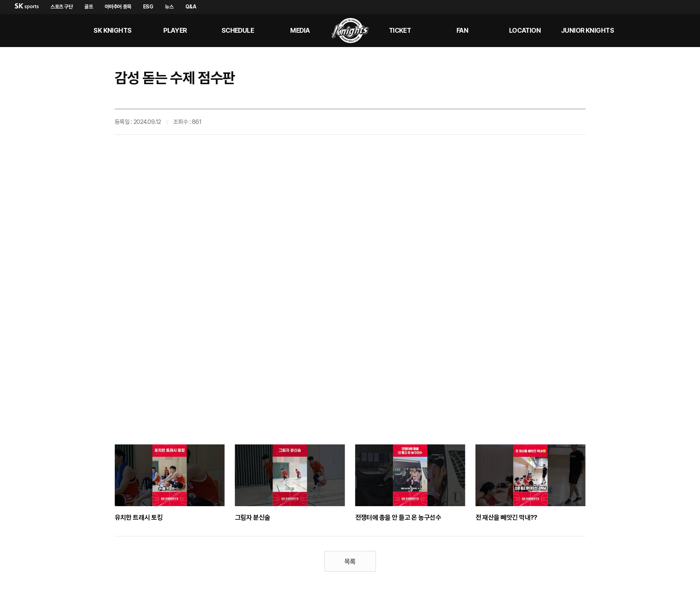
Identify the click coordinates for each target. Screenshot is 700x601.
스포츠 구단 (61, 7)
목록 (350, 561)
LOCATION (525, 30)
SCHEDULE (238, 30)
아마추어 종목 (118, 7)
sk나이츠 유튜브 (662, 31)
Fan (462, 30)
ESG (148, 7)
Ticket (400, 30)
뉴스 (169, 7)
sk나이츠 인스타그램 (680, 31)
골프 (88, 7)
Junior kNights (587, 30)
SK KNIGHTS (113, 30)
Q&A (191, 7)
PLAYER (175, 30)
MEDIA (300, 30)
